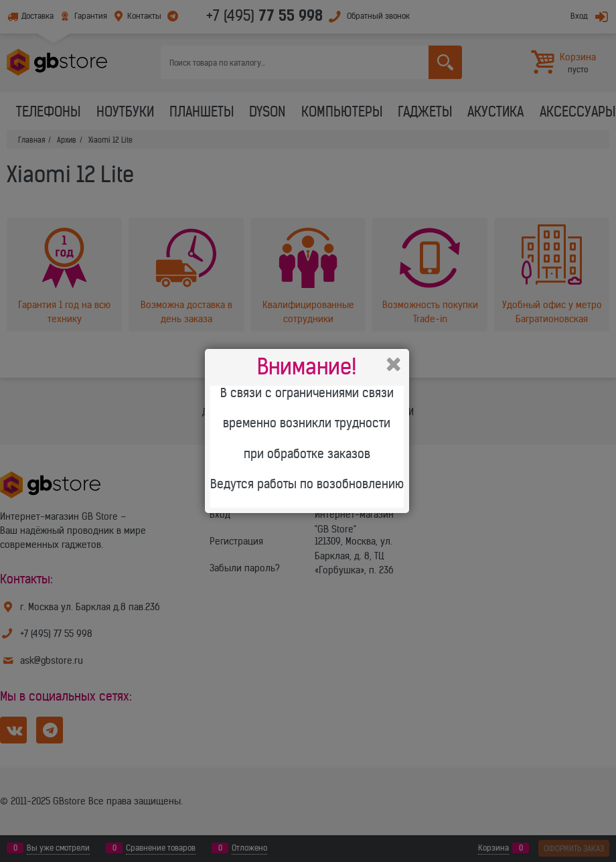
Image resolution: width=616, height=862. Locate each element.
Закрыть (394, 364)
